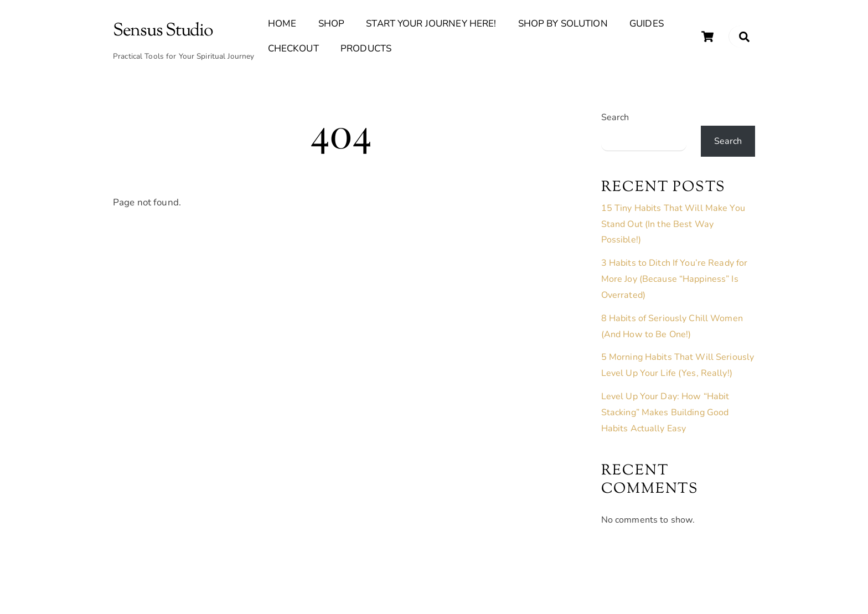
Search (615, 117)
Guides (647, 24)
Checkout (293, 48)
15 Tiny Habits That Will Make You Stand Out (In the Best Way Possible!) (673, 224)
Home (282, 24)
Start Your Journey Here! (431, 24)
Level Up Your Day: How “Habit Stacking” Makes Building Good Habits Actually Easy (665, 412)
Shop (332, 24)
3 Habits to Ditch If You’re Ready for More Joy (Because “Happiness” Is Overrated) (675, 279)
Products (366, 48)
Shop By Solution (563, 24)
